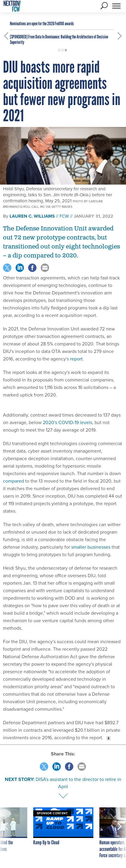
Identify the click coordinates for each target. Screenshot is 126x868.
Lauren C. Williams (32, 216)
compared (13, 481)
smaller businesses (91, 547)
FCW (64, 216)
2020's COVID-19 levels (67, 422)
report (76, 359)
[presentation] (6, 833)
